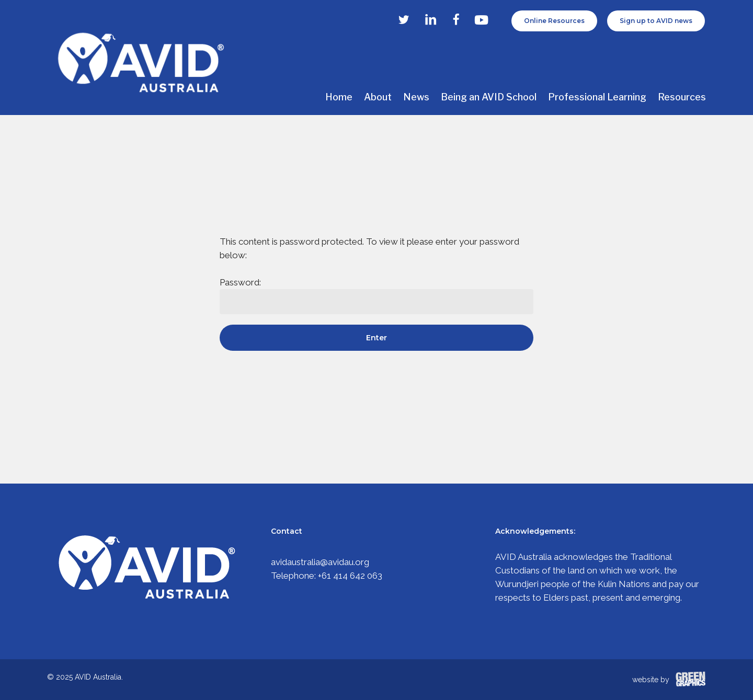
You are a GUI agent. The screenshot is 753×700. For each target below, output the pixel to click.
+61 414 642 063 (350, 576)
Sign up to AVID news (656, 21)
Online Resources (554, 21)
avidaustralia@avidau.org (320, 562)
